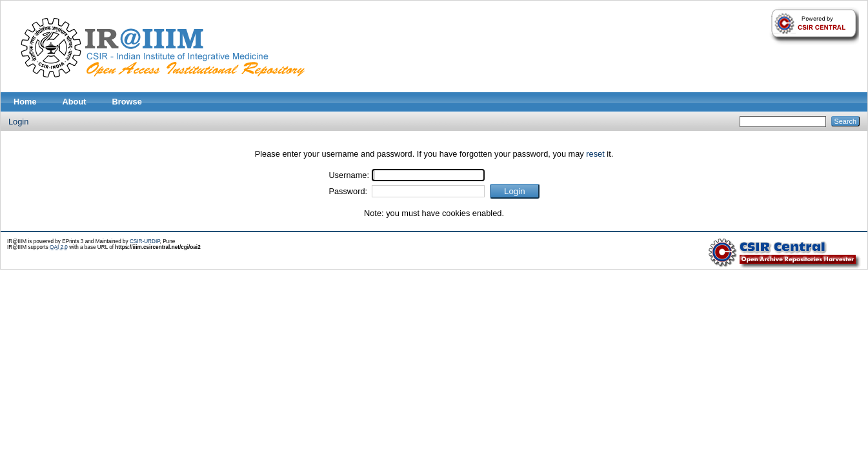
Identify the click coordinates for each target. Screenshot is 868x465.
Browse (127, 102)
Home (25, 102)
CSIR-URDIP (145, 242)
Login (18, 122)
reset (595, 154)
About (75, 102)
